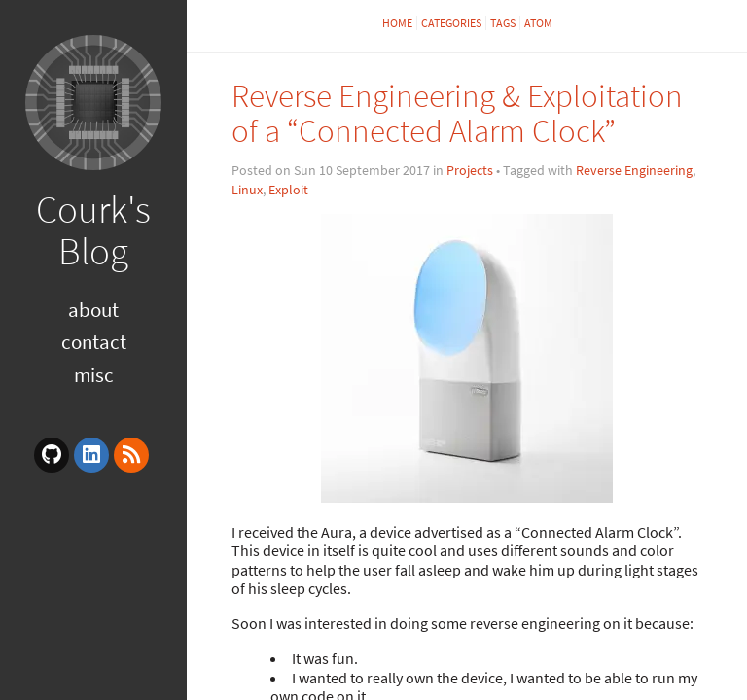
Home (397, 23)
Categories (451, 23)
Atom (538, 23)
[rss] (131, 455)
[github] (52, 455)
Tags (503, 23)
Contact (94, 342)
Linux (247, 190)
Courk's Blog (93, 230)
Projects (470, 170)
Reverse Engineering (634, 170)
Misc (94, 375)
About (93, 310)
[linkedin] (91, 455)
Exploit (288, 190)
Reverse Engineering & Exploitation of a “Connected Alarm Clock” (457, 113)
